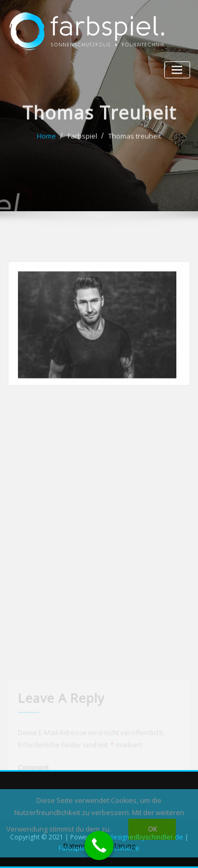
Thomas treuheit (135, 141)
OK (152, 829)
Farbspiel (82, 141)
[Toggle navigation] (177, 70)
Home (46, 141)
